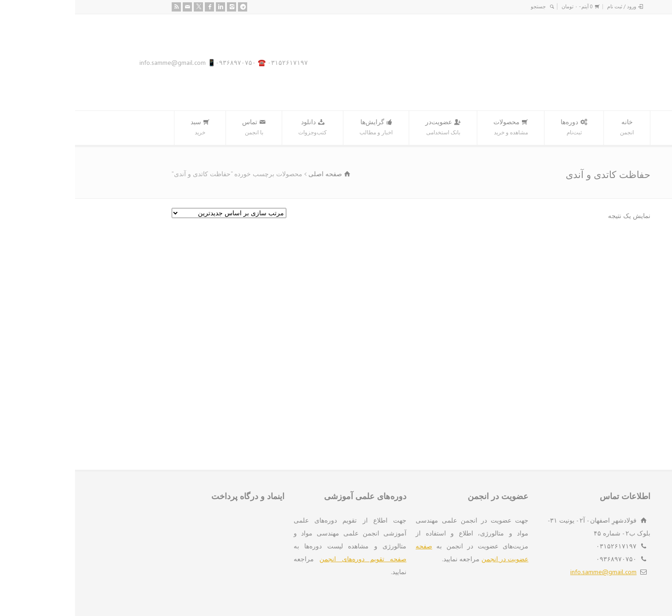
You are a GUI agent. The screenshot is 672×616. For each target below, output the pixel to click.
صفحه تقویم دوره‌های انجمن (288, 559)
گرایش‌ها (301, 128)
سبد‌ (125, 128)
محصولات (436, 128)
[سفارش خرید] (154, 213)
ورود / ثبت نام (547, 6)
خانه (552, 128)
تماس (179, 128)
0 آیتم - (502, 6)
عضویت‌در (368, 128)
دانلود (238, 128)
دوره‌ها (499, 128)
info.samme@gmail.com (528, 572)
